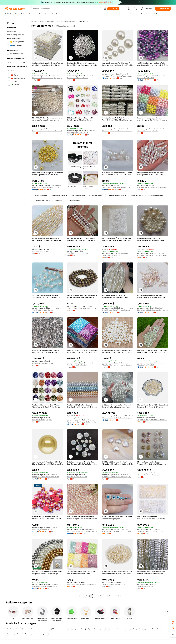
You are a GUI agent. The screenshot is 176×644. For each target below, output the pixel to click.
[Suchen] (113, 9)
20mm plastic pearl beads (17, 634)
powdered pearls (96, 195)
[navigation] (17, 309)
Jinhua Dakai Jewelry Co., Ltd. (148, 131)
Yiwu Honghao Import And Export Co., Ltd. (117, 131)
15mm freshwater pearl (59, 629)
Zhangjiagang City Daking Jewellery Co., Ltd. (118, 187)
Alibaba (34, 21)
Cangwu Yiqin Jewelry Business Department (118, 531)
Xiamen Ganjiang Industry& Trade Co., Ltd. (117, 418)
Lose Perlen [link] (84, 21)
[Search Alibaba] (67, 9)
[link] (173, 622)
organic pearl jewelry (155, 195)
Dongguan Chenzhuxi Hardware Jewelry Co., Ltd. (48, 131)
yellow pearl (135, 629)
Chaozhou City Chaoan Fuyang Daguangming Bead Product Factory (48, 78)
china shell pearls (74, 200)
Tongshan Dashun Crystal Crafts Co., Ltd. (82, 422)
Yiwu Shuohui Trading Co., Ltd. (78, 78)
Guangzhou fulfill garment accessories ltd (82, 531)
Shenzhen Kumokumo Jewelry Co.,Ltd (46, 477)
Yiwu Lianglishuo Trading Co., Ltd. (114, 584)
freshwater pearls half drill (116, 195)
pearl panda (99, 629)
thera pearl (12, 629)
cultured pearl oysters (39, 634)
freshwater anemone (59, 195)
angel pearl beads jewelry (81, 629)
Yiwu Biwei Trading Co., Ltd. (147, 586)
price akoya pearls (78, 195)
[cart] (136, 9)
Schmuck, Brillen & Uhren (49, 21)
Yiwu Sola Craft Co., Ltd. (146, 78)
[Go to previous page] (78, 596)
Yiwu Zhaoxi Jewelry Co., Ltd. (77, 477)
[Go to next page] (123, 596)
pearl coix (58, 200)
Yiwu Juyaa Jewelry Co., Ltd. (42, 420)
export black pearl (40, 195)
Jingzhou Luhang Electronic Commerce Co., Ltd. (153, 420)
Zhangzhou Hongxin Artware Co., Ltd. (45, 586)
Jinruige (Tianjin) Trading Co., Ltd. (44, 251)
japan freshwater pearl (117, 629)
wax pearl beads (136, 195)
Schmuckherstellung (69, 21)
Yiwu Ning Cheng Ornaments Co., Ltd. (151, 531)
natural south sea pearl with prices (33, 629)
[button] (105, 9)
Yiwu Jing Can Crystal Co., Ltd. (78, 133)
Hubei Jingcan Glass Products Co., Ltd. (46, 187)
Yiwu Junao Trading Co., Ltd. (77, 365)
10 (118, 596)
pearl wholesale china (152, 629)
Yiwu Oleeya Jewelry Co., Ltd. (42, 530)
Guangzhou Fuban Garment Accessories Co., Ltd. (118, 76)
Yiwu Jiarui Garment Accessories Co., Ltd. (117, 365)
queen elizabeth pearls (41, 200)
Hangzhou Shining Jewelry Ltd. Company (152, 187)
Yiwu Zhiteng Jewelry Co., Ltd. (78, 253)
